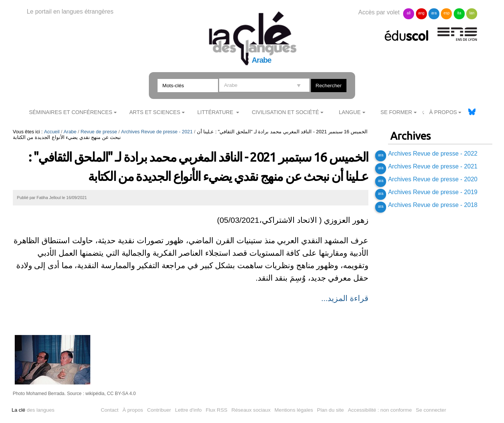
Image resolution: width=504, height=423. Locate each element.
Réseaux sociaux (251, 410)
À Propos (443, 112)
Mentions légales (294, 410)
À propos (133, 410)
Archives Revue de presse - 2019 (433, 192)
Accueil (52, 132)
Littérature (216, 112)
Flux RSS (216, 410)
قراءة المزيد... (345, 298)
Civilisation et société (285, 112)
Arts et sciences (155, 112)
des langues (33, 410)
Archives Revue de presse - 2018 (433, 205)
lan (472, 13)
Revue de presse (99, 132)
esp (447, 13)
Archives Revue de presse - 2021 (157, 132)
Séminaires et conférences (71, 112)
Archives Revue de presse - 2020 (433, 179)
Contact (110, 410)
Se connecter (431, 410)
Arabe (70, 132)
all (409, 13)
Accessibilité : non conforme (380, 410)
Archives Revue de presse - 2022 (433, 154)
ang (421, 13)
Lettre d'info (188, 410)
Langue (350, 112)
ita (459, 13)
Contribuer (159, 410)
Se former (396, 112)
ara (434, 13)
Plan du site (330, 410)
